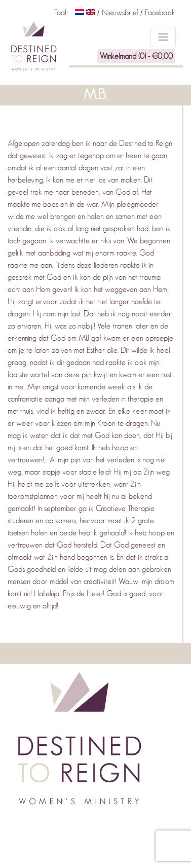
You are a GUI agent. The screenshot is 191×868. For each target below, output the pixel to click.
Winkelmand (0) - (136, 56)
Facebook (160, 13)
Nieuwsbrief (121, 13)
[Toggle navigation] (163, 37)
